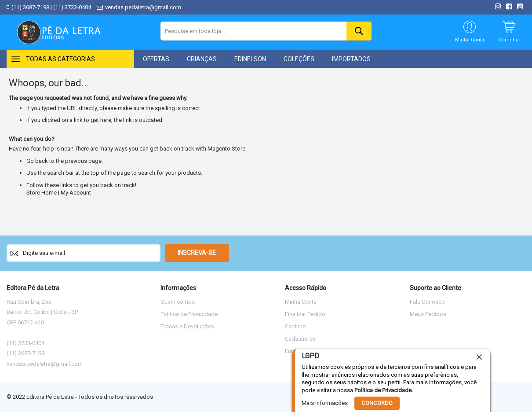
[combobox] (266, 31)
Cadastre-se (300, 339)
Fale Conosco (427, 302)
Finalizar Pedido (305, 314)
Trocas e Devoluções (187, 326)
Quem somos (178, 302)
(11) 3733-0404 (72, 7)
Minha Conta (301, 302)
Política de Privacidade (189, 314)
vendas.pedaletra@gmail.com (143, 7)
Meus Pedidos (428, 314)
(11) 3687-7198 (30, 7)
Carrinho (295, 326)
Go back (37, 161)
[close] (479, 357)
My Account (76, 193)
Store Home (42, 193)
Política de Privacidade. (384, 390)
